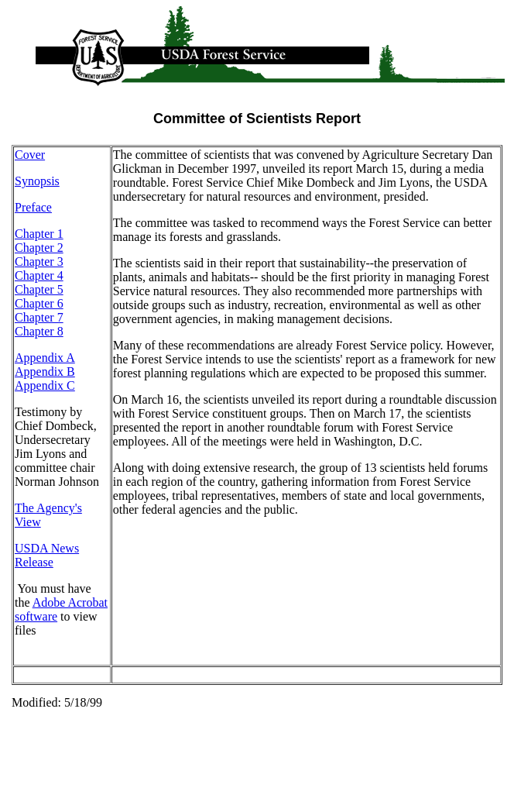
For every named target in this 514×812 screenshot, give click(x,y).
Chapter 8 (39, 331)
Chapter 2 (39, 248)
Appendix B (45, 372)
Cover (30, 155)
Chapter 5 (39, 289)
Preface (33, 207)
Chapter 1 (39, 234)
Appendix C (45, 385)
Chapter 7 (39, 317)
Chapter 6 (39, 303)
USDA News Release (47, 555)
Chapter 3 (39, 261)
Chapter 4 (39, 275)
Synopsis (37, 181)
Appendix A (45, 358)
